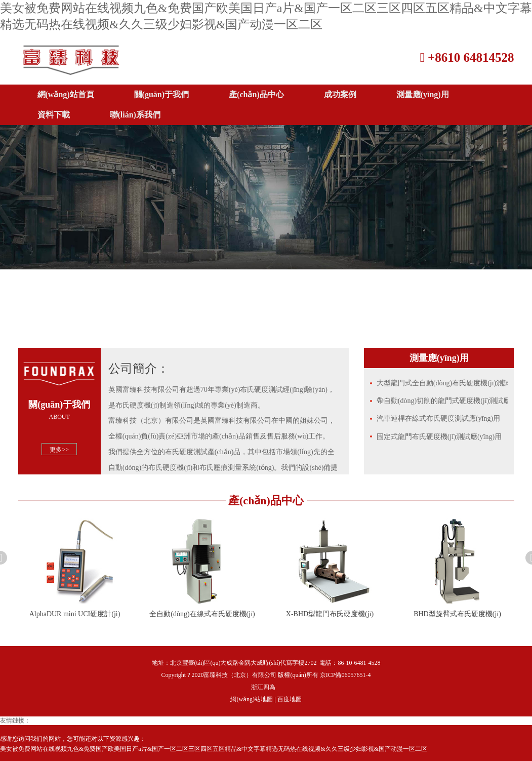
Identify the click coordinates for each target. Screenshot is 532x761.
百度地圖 (290, 699)
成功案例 (340, 94)
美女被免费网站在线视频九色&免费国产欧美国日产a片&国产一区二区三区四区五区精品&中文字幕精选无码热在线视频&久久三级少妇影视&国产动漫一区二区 (214, 749)
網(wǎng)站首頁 (66, 94)
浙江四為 (263, 687)
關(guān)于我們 (161, 94)
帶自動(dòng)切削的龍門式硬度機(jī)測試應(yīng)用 (442, 401)
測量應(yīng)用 (423, 94)
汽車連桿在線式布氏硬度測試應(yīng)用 (438, 418)
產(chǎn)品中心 (256, 94)
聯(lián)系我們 (135, 115)
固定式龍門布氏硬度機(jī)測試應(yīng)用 (439, 437)
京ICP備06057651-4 (345, 675)
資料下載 (54, 115)
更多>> (59, 450)
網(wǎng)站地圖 (252, 699)
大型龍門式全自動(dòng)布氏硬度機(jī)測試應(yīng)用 (442, 383)
